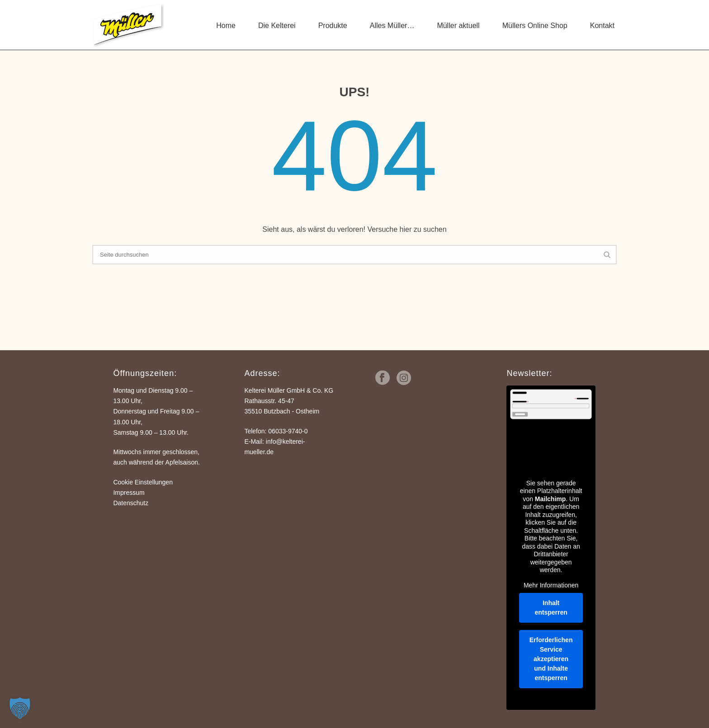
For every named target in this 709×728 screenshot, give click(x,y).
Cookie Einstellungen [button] (143, 482)
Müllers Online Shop (535, 26)
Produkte (333, 26)
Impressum (129, 493)
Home (226, 26)
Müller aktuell (458, 26)
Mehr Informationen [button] (551, 585)
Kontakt (602, 26)
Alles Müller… (392, 26)
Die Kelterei (277, 26)
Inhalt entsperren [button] (551, 608)
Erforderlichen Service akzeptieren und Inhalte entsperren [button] (551, 659)
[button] (20, 708)
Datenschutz (131, 503)
